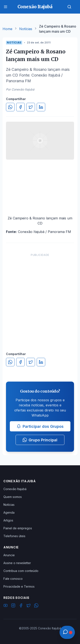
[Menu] (6, 7)
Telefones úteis (14, 536)
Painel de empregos (18, 528)
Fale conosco (13, 579)
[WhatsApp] (36, 606)
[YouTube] (6, 606)
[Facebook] (21, 606)
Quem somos (13, 497)
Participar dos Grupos (40, 426)
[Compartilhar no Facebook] (20, 107)
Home (7, 29)
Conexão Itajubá (15, 489)
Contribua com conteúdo (21, 571)
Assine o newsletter (17, 563)
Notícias (26, 29)
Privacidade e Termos (19, 586)
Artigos (8, 520)
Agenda (9, 512)
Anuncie (9, 555)
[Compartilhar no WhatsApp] (10, 107)
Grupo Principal (40, 440)
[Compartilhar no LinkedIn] (41, 107)
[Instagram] (13, 606)
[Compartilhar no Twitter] (31, 107)
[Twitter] (29, 606)
